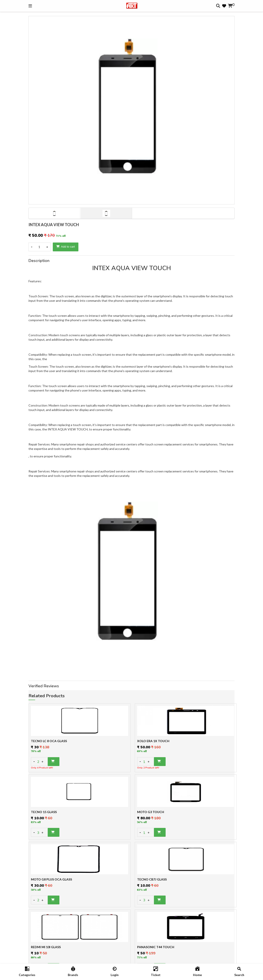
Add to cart (66, 247)
